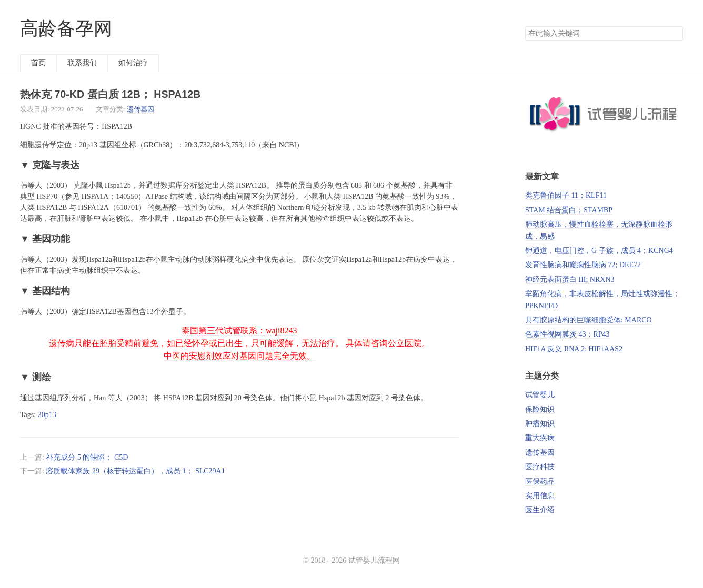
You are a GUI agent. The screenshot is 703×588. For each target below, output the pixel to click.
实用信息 (540, 496)
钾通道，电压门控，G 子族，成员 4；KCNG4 (599, 251)
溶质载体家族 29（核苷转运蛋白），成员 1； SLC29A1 (135, 471)
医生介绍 (540, 510)
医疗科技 (540, 467)
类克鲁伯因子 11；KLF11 (566, 195)
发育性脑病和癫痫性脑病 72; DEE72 (583, 265)
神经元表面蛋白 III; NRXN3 (570, 280)
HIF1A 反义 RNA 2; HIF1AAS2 (574, 349)
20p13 (47, 415)
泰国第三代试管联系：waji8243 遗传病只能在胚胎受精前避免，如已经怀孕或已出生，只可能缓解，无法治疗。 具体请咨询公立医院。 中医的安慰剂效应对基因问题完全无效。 (239, 343)
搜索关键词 (525, 26)
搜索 (675, 34)
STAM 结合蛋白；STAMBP (569, 210)
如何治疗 (133, 63)
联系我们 (82, 63)
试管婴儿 (540, 395)
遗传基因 (140, 109)
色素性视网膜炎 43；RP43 (568, 334)
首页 (38, 63)
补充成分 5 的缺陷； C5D (87, 457)
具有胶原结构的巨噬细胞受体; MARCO (589, 320)
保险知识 (540, 409)
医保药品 (540, 481)
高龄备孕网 (66, 29)
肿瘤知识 (540, 424)
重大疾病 (540, 438)
